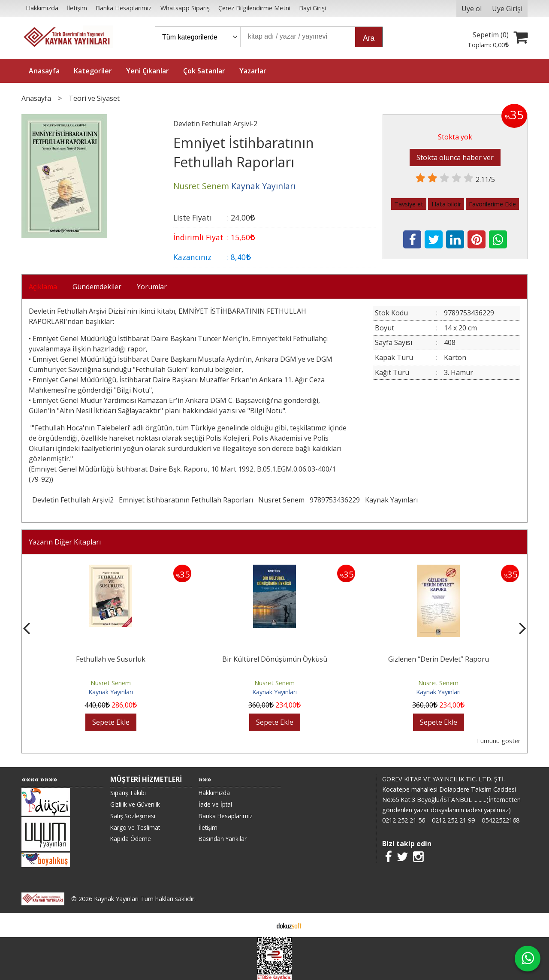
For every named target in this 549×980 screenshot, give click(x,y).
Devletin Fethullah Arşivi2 (73, 500)
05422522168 (501, 820)
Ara (369, 38)
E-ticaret (261, 925)
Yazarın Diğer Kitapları (65, 542)
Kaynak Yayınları (391, 500)
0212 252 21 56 (404, 820)
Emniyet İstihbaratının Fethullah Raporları (186, 500)
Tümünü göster (498, 741)
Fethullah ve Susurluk (111, 659)
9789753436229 (335, 500)
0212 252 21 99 (453, 820)
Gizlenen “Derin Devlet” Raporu (439, 659)
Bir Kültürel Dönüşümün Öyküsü (275, 659)
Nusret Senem (281, 500)
